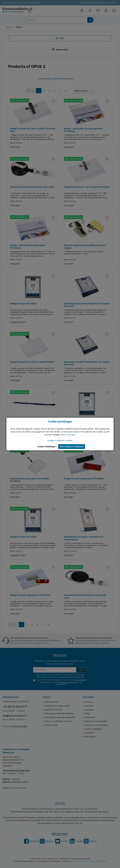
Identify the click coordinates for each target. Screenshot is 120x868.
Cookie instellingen (46, 447)
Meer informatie (68, 435)
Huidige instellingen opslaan (60, 440)
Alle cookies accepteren (72, 447)
